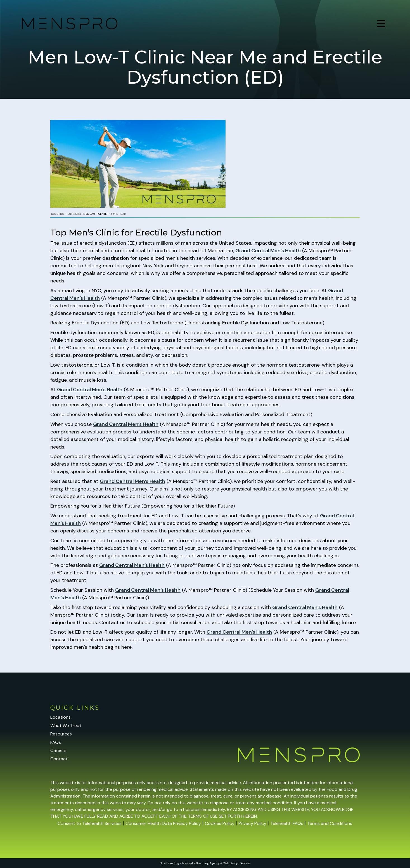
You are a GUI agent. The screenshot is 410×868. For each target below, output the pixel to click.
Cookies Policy (220, 823)
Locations (61, 717)
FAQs (56, 742)
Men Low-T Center (96, 214)
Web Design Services (237, 863)
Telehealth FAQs (287, 823)
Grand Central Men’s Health (268, 251)
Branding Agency (208, 863)
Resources (61, 734)
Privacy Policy (252, 823)
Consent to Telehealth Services (90, 823)
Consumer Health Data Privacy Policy (163, 823)
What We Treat (66, 726)
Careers (58, 750)
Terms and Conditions (330, 823)
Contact (59, 759)
